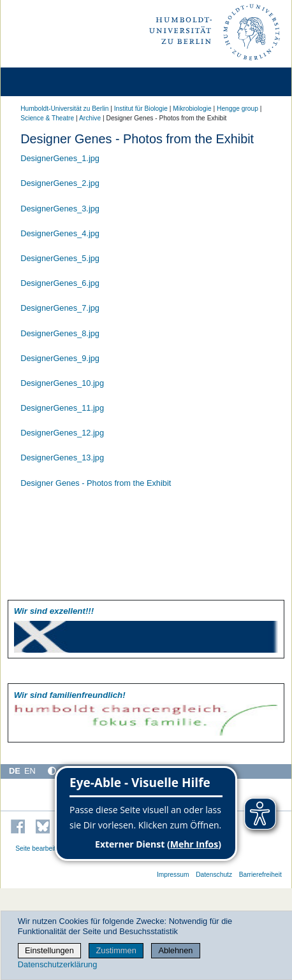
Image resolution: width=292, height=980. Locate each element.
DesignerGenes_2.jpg (60, 183)
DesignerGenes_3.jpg (60, 209)
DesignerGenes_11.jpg (62, 408)
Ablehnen (175, 950)
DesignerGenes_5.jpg (60, 258)
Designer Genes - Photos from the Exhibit (96, 483)
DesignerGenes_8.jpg (60, 333)
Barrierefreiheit (260, 875)
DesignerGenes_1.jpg (60, 158)
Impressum (173, 875)
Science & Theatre (47, 118)
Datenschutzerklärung (57, 964)
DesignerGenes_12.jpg (62, 433)
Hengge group (237, 109)
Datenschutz (214, 875)
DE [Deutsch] (15, 771)
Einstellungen (49, 950)
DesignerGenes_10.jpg (62, 383)
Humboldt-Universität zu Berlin (64, 109)
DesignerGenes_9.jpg (60, 358)
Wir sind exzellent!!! (54, 611)
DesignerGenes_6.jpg (60, 283)
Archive (90, 118)
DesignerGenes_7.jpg (60, 308)
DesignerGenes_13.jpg (62, 458)
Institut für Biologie (141, 109)
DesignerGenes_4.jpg (60, 233)
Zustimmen (116, 950)
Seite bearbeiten (39, 849)
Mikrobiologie (192, 109)
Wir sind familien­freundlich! (70, 695)
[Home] (46, 82)
